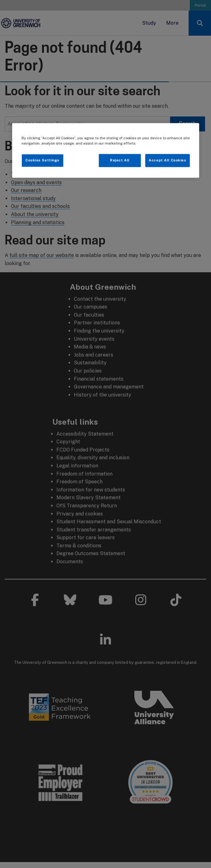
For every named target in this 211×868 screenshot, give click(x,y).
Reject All (120, 160)
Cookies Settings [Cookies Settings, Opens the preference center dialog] (42, 160)
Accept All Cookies (167, 160)
